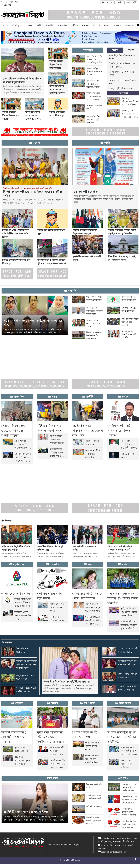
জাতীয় (39, 25)
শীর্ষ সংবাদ (123, 93)
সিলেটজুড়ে (17, 25)
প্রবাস (106, 25)
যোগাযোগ (117, 25)
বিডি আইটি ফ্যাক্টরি (73, 860)
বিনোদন (85, 25)
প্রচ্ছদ (6, 25)
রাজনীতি (50, 25)
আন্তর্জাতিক (62, 25)
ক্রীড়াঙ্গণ (96, 25)
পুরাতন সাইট (132, 2)
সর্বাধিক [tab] (131, 50)
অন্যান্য (129, 25)
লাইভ (120, 2)
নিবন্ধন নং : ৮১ (108, 2)
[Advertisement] (70, 358)
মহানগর (29, 25)
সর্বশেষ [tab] (115, 50)
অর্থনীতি (74, 25)
